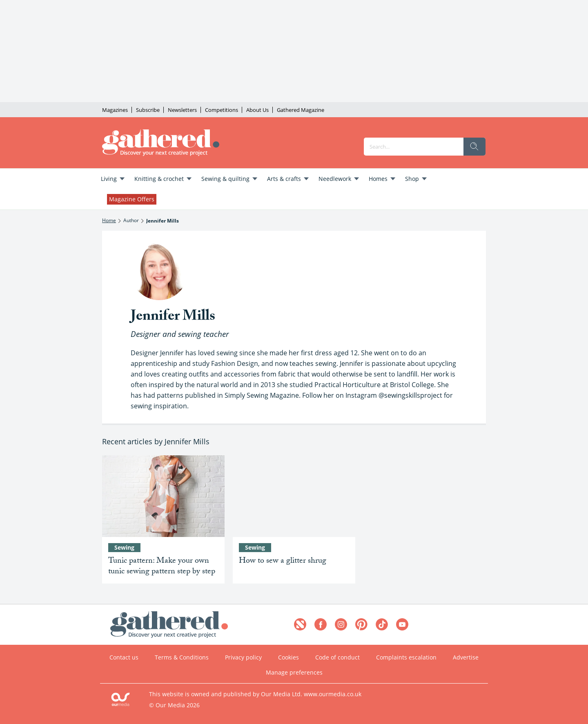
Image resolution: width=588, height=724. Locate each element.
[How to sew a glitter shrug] (294, 496)
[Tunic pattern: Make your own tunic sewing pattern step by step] (163, 496)
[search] (474, 147)
